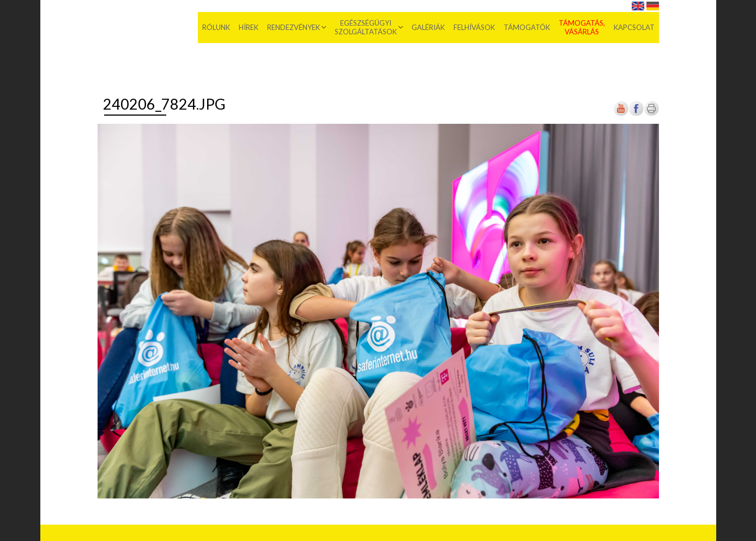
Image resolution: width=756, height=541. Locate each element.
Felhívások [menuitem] (474, 27)
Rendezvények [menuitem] (294, 27)
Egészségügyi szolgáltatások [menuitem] (366, 27)
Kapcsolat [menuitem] (634, 27)
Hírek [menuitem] (249, 27)
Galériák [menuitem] (428, 27)
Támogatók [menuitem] (527, 27)
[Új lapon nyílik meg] (636, 114)
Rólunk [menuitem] (216, 27)
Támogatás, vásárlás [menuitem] (582, 27)
